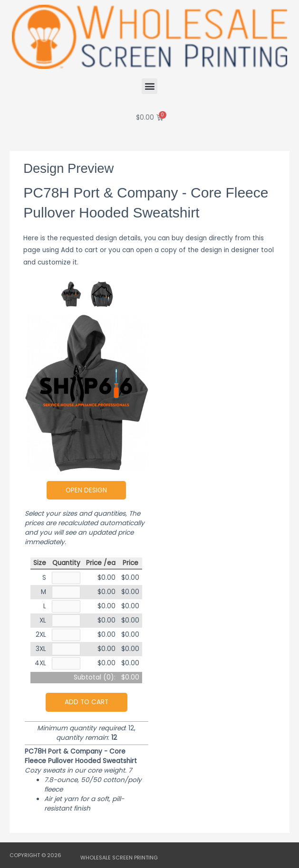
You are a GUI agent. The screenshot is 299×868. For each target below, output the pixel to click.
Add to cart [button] (87, 702)
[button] (149, 86)
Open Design (86, 490)
